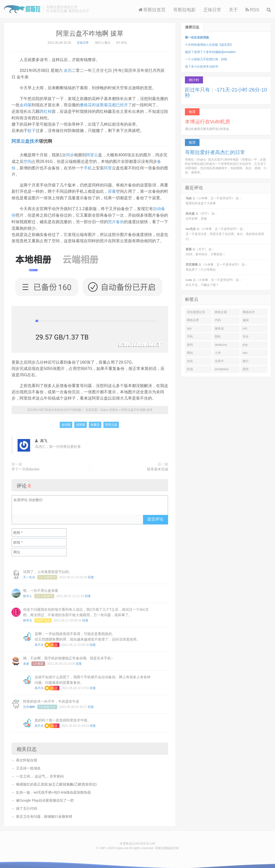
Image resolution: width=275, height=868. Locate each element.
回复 (91, 574)
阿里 (108, 166)
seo (245, 353)
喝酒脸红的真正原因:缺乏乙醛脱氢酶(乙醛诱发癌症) (56, 781)
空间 (28, 160)
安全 (246, 336)
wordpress (222, 369)
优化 (190, 361)
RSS (252, 10)
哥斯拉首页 (152, 10)
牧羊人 (28, 593)
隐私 (218, 336)
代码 (218, 320)
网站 (190, 353)
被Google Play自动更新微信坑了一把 (45, 797)
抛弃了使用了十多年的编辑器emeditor (210, 52)
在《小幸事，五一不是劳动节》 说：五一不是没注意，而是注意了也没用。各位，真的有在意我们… (225, 234)
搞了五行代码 (27, 805)
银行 (246, 361)
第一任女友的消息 (197, 37)
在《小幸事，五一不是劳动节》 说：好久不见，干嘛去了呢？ (214, 282)
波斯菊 (81, 422)
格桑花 (95, 422)
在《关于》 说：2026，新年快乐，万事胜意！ (206, 252)
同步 (70, 154)
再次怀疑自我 (27, 757)
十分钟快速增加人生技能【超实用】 (209, 45)
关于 (233, 10)
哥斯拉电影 (184, 10)
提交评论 (155, 516)
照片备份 (116, 219)
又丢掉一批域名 (28, 765)
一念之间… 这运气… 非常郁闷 (40, 773)
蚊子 (32, 130)
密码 (190, 345)
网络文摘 (221, 312)
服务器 (219, 328)
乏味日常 (212, 10)
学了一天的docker (26, 466)
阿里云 (92, 154)
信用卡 (219, 361)
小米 (218, 353)
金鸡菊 (26, 104)
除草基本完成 (158, 466)
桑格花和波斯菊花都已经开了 (106, 104)
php (245, 345)
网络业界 (193, 320)
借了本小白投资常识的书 (201, 67)
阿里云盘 (21, 140)
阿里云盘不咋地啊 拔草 (90, 33)
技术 (34, 140)
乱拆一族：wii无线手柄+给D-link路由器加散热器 (53, 789)
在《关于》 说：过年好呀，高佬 (202, 216)
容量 (112, 190)
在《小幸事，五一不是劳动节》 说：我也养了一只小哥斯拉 (217, 267)
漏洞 (246, 320)
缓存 (246, 369)
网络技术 (249, 312)
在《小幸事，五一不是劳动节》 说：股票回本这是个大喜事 (214, 201)
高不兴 (39, 642)
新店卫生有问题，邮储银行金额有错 (44, 813)
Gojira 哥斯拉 (22, 9)
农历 (68, 70)
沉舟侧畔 (29, 704)
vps (189, 328)
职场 (190, 369)
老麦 (26, 661)
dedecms (221, 345)
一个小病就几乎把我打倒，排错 (206, 59)
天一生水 (29, 574)
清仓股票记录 (196, 312)
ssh (245, 328)
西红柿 (46, 111)
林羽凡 (28, 617)
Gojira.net (122, 845)
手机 (88, 166)
